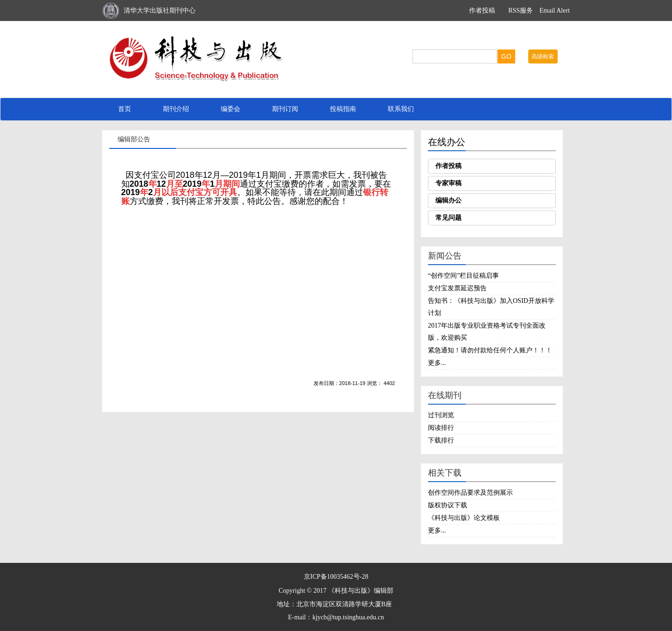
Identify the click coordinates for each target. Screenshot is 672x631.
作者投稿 (482, 11)
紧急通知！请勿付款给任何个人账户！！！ (490, 350)
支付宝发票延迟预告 (457, 288)
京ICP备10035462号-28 (336, 577)
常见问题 (448, 218)
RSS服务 (521, 11)
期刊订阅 (285, 109)
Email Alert (555, 11)
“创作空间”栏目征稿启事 (463, 276)
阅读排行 (441, 428)
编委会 (231, 109)
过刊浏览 (441, 415)
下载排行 (441, 440)
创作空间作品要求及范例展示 (470, 493)
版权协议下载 (448, 505)
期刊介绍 (176, 109)
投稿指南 (343, 109)
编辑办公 (448, 200)
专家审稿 (448, 183)
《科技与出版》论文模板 (464, 518)
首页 (125, 109)
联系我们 (401, 109)
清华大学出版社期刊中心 (160, 11)
